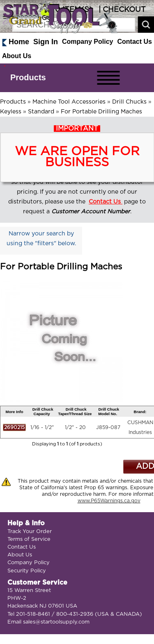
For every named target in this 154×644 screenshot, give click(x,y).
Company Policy (87, 42)
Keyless (11, 112)
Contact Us (135, 42)
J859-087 (108, 427)
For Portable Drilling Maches (101, 112)
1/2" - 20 (75, 427)
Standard (41, 112)
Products (28, 77)
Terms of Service (29, 539)
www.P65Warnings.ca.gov (109, 501)
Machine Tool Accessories (69, 102)
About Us (17, 56)
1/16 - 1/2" (42, 427)
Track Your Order (30, 532)
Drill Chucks (129, 102)
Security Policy (27, 571)
